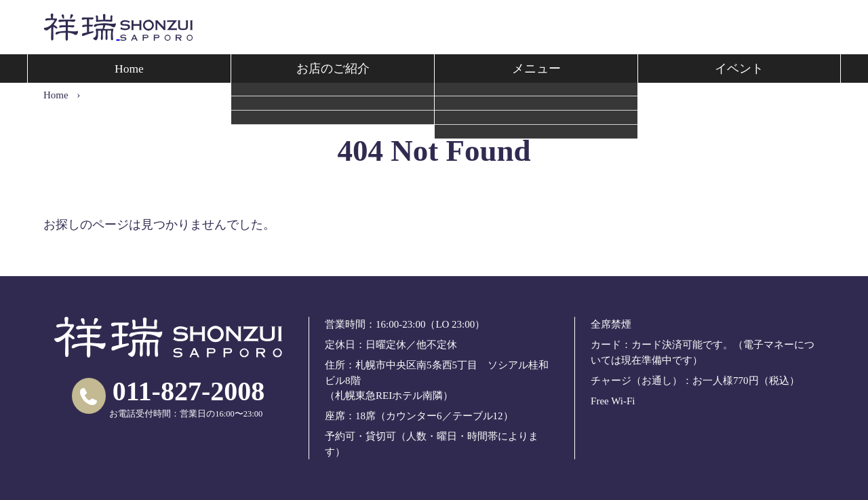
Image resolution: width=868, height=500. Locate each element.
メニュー (536, 69)
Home (129, 69)
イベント (739, 69)
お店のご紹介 (333, 69)
